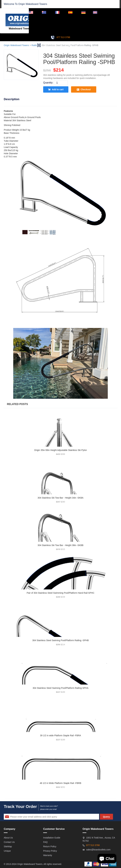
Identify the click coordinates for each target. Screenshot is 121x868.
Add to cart (56, 90)
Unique (7, 851)
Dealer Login (111, 12)
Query (106, 817)
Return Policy (50, 846)
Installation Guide (52, 838)
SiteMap (8, 846)
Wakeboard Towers (36, 4)
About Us (8, 838)
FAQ (45, 842)
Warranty (48, 855)
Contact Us (9, 842)
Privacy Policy (50, 851)
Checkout (84, 90)
